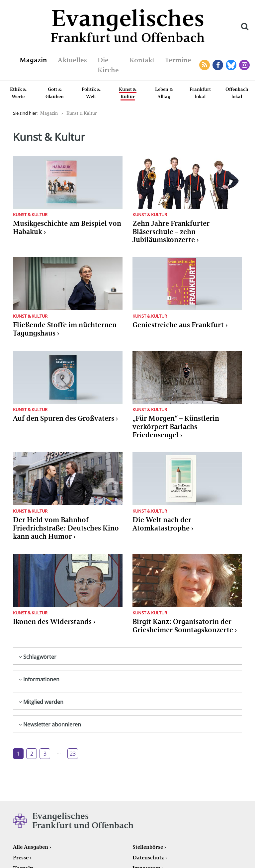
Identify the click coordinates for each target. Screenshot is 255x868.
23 (73, 754)
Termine (178, 60)
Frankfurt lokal (200, 93)
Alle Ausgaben (31, 847)
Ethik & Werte (18, 93)
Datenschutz (148, 858)
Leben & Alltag (164, 93)
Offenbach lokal (237, 93)
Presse (21, 858)
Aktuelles (72, 60)
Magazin (33, 60)
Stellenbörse (148, 847)
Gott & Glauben (55, 93)
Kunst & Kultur (128, 93)
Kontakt (142, 60)
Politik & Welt (91, 93)
